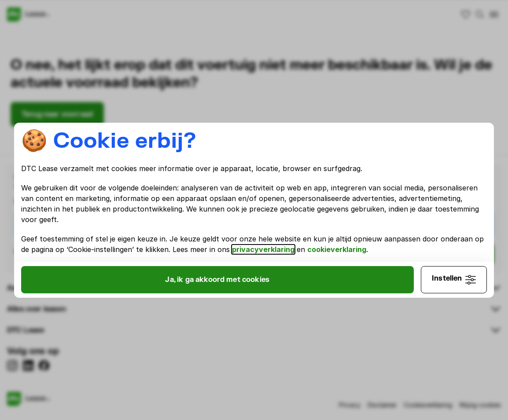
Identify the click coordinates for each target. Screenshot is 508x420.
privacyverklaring (263, 249)
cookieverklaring (337, 249)
